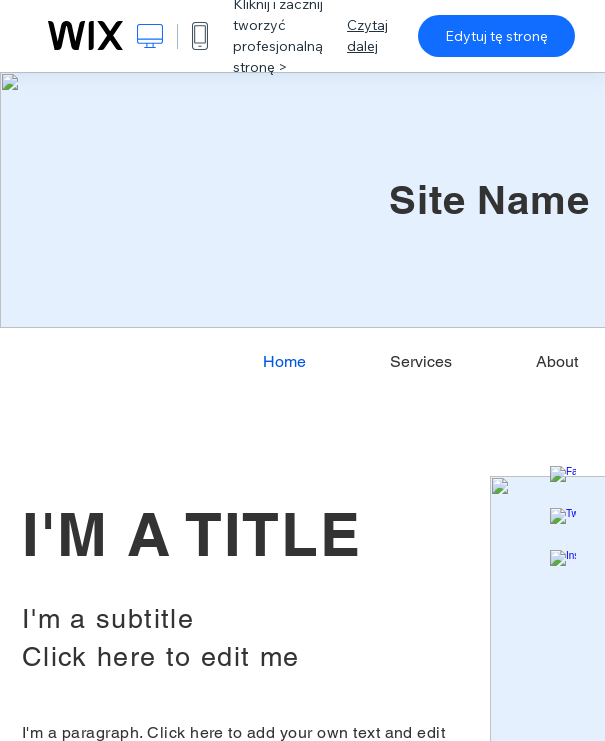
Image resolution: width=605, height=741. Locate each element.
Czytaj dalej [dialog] (367, 35)
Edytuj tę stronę (496, 36)
